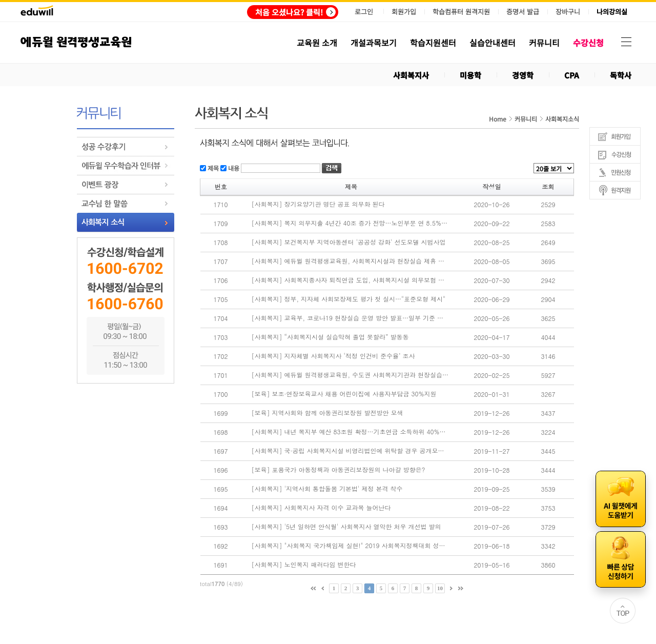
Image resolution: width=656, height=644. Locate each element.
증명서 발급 (523, 12)
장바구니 (568, 12)
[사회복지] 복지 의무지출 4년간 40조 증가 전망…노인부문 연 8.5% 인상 (351, 223)
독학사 (621, 75)
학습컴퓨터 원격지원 (461, 12)
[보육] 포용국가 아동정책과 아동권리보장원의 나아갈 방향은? (339, 470)
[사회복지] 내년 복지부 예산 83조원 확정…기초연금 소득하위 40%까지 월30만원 (351, 432)
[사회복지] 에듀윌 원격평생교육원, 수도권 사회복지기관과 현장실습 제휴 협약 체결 (351, 375)
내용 (233, 167)
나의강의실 (612, 12)
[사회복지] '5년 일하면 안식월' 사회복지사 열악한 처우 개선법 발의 (346, 527)
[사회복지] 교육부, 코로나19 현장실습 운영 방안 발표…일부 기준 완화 (351, 318)
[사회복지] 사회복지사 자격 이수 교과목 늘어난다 (321, 508)
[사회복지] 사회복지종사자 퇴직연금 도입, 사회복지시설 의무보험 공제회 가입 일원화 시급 (351, 280)
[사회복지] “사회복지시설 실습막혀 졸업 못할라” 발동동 (330, 337)
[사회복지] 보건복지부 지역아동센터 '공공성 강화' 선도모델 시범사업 (349, 242)
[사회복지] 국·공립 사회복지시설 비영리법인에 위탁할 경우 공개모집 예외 (351, 451)
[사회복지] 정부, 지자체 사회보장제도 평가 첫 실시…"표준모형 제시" (349, 299)
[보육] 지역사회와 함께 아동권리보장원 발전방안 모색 (327, 413)
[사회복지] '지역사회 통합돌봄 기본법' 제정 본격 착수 (327, 489)
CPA (572, 75)
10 (440, 588)
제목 (212, 167)
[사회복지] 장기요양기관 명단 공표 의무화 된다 (318, 204)
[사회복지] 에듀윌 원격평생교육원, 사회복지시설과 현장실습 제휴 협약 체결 (351, 261)
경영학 (523, 75)
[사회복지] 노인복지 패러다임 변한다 (304, 565)
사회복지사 (411, 75)
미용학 (470, 75)
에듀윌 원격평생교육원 (76, 42)
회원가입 (404, 12)
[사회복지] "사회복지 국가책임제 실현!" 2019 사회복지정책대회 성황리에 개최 (351, 546)
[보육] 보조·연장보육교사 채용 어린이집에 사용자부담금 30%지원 (344, 394)
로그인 (364, 12)
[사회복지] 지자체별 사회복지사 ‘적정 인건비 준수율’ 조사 (333, 356)
